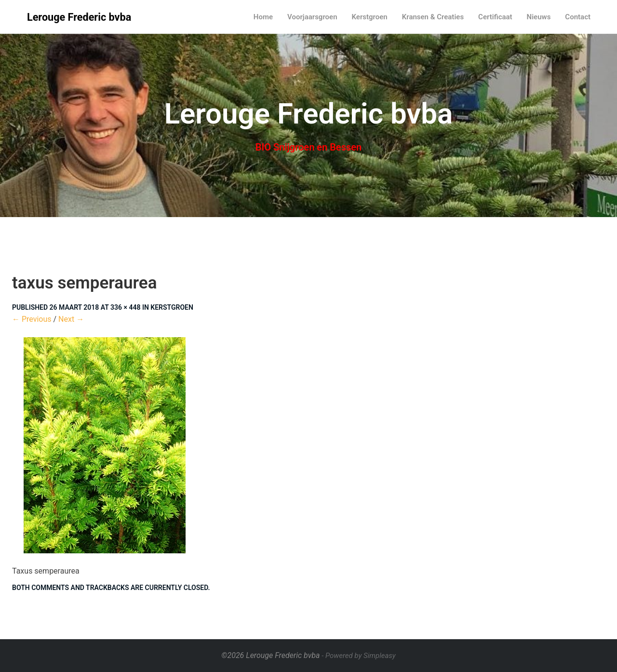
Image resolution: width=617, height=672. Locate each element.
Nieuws (539, 17)
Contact (578, 17)
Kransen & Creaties (433, 17)
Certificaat (495, 17)
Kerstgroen (370, 17)
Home (263, 17)
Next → (71, 319)
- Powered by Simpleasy (358, 656)
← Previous (32, 319)
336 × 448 (125, 307)
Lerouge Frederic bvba (79, 17)
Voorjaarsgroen (312, 17)
